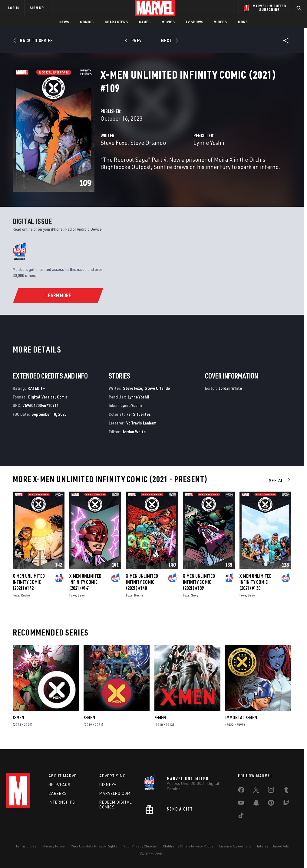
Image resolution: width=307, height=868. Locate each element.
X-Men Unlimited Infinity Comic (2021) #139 (199, 582)
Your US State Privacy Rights (94, 846)
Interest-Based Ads (273, 846)
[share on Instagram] (271, 791)
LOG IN (14, 8)
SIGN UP (37, 8)
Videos (220, 22)
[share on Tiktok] (241, 817)
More (243, 22)
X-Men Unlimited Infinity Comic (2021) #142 (29, 582)
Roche (25, 595)
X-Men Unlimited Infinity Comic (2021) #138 (256, 582)
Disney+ (108, 785)
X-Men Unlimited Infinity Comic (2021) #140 (142, 582)
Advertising (112, 776)
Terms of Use (26, 846)
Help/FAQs (59, 785)
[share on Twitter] (256, 791)
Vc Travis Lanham (141, 423)
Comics (87, 22)
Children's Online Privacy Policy (188, 846)
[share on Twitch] (286, 804)
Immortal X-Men (241, 717)
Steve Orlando (148, 143)
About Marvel (64, 776)
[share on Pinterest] (271, 804)
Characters (116, 22)
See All (280, 480)
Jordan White (134, 432)
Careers (58, 793)
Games (145, 22)
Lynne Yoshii (209, 143)
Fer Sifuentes (139, 414)
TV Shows (195, 22)
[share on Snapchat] (256, 804)
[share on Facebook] (241, 791)
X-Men (18, 717)
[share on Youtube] (241, 804)
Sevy (81, 595)
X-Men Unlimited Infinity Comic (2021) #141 (85, 582)
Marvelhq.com (115, 793)
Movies (168, 22)
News (64, 22)
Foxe (16, 595)
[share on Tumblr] (286, 791)
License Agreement (235, 846)
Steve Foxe (114, 143)
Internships (62, 802)
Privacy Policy (54, 846)
